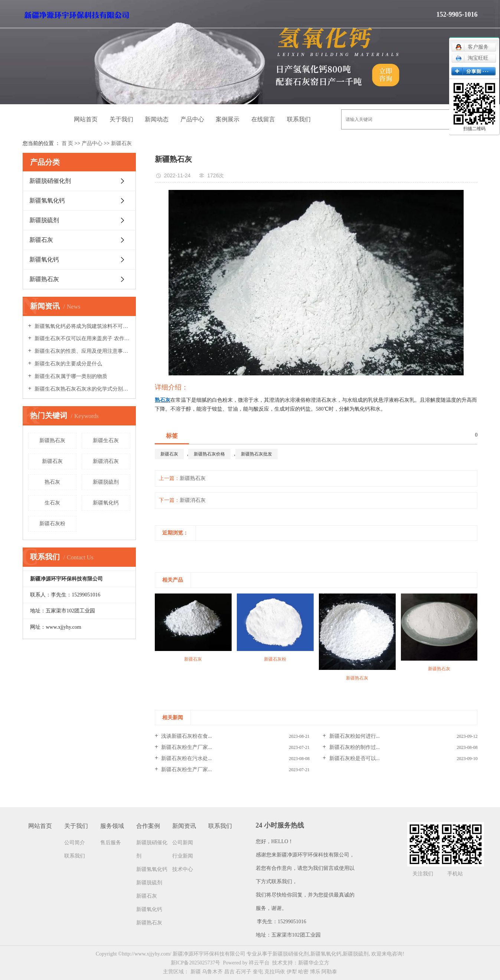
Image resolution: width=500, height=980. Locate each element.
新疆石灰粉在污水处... (186, 758)
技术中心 (183, 869)
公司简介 (75, 843)
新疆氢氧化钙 (47, 200)
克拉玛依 (275, 972)
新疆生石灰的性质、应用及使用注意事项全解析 (82, 351)
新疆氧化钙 (44, 259)
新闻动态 (157, 119)
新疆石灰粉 (52, 524)
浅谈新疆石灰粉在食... (186, 736)
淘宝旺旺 (472, 58)
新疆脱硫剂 (44, 220)
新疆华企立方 (314, 963)
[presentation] (159, 549)
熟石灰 (52, 482)
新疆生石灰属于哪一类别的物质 (71, 376)
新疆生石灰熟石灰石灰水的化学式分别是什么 (82, 389)
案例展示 (228, 119)
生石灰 (52, 503)
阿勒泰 (329, 972)
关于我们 (121, 119)
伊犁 (292, 972)
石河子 (244, 972)
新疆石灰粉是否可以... (354, 758)
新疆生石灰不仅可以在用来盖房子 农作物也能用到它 (82, 338)
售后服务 (111, 843)
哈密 (303, 972)
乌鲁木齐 (212, 972)
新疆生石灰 (106, 440)
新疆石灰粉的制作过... (354, 747)
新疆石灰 (121, 143)
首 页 (68, 143)
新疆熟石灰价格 (209, 454)
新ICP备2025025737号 (196, 963)
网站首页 (86, 119)
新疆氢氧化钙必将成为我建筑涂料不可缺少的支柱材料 (82, 326)
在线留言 (263, 119)
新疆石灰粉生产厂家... (186, 747)
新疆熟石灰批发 (256, 454)
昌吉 (229, 972)
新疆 (196, 972)
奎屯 (258, 972)
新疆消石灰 (106, 461)
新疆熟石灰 (44, 279)
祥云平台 (259, 963)
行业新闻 (183, 856)
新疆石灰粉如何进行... (354, 736)
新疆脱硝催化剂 (50, 181)
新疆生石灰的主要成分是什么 (68, 364)
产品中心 (192, 119)
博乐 (315, 972)
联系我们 (299, 119)
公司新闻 (183, 843)
